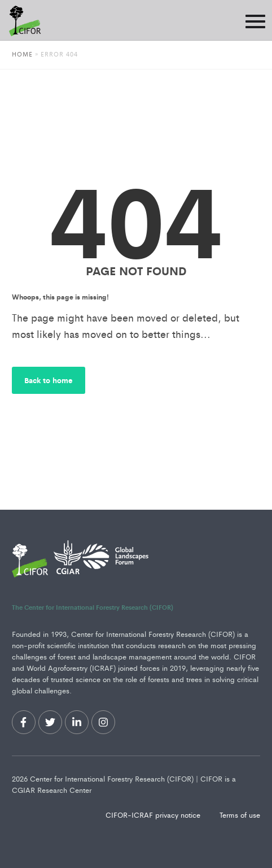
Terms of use (240, 815)
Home (22, 54)
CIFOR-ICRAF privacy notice (154, 815)
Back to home (49, 380)
